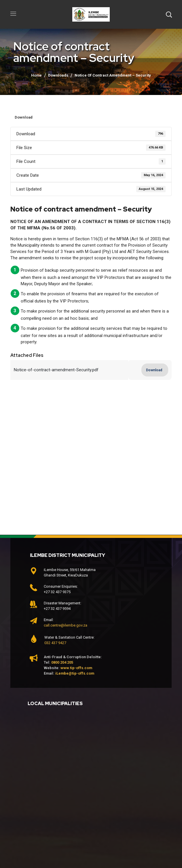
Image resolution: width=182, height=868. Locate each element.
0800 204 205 (62, 662)
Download (24, 117)
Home (36, 75)
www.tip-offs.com (76, 668)
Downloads (58, 75)
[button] (169, 14)
